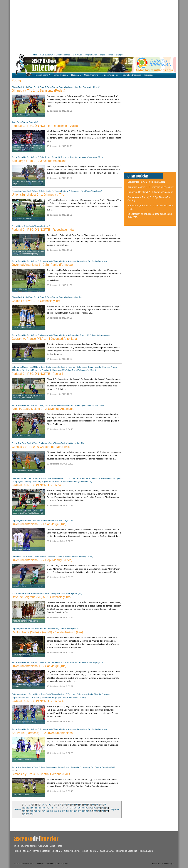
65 (95, 811)
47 (24, 811)
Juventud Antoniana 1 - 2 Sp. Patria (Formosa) (42, 265)
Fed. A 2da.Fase (26, 87)
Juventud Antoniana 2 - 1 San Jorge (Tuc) (39, 524)
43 (95, 808)
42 (91, 808)
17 (77, 804)
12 (57, 804)
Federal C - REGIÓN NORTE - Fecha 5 (38, 485)
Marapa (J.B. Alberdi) (42, 370)
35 (63, 808)
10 (49, 804)
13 (61, 804)
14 (65, 804)
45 (103, 808)
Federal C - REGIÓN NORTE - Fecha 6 (38, 374)
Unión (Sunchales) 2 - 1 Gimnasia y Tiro (38, 195)
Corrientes (16, 557)
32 (52, 808)
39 (79, 808)
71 (32, 814)
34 (59, 808)
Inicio (35, 55)
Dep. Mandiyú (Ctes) (84, 557)
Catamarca (17, 367)
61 (79, 811)
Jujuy (14, 122)
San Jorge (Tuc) (95, 157)
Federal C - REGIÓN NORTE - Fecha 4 (38, 701)
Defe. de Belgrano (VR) (71, 594)
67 (103, 811)
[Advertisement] (65, 26)
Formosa (44, 261)
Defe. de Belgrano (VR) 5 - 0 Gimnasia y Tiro (41, 597)
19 (85, 804)
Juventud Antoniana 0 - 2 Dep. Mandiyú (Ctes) (42, 560)
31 (48, 808)
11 (53, 804)
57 (63, 811)
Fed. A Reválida (19, 157)
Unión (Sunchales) (94, 191)
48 (28, 811)
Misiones (44, 335)
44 (99, 808)
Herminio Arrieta (109, 367)
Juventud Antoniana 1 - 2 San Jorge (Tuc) (39, 666)
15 (69, 804)
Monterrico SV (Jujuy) (62, 370)
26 (28, 808)
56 (59, 811)
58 (67, 811)
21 (93, 804)
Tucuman (65, 157)
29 (40, 808)
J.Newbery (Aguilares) (22, 370)
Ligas (103, 55)
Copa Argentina (91, 75)
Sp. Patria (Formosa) (97, 261)
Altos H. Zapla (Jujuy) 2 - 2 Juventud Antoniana (43, 409)
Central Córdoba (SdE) (105, 767)
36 (67, 808)
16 (73, 804)
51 (40, 811)
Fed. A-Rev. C (33, 729)
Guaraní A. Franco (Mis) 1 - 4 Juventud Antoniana (44, 339)
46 (107, 808)
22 (97, 804)
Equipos (120, 55)
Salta (49, 87)
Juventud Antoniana (79, 157)
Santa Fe (50, 191)
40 (83, 808)
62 (83, 811)
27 (32, 808)
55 (56, 811)
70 (28, 814)
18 (81, 804)
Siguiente (115, 809)
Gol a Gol (43, 846)
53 (48, 811)
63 (87, 811)
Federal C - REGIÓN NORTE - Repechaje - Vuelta (45, 126)
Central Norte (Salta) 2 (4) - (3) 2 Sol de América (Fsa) (47, 632)
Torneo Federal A (42, 75)
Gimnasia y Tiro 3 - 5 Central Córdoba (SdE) (41, 774)
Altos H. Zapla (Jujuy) (76, 405)
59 (71, 811)
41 (87, 808)
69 (24, 814)
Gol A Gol (77, 55)
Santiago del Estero (55, 767)
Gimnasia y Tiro (75, 87)
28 (36, 808)
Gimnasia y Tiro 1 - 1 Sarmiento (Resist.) (38, 91)
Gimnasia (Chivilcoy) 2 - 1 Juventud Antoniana (150, 192)
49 (32, 811)
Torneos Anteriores (110, 75)
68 (107, 811)
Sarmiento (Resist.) (91, 87)
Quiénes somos (63, 55)
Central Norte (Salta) (69, 629)
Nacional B (76, 75)
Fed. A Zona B (40, 87)
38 (75, 808)
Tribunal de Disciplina (131, 75)
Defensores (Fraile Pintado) (89, 367)
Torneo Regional (61, 75)
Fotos (111, 55)
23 (101, 804)
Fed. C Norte (18, 226)
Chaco (15, 87)
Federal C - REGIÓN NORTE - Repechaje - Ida (43, 230)
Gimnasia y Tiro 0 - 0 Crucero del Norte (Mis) (41, 447)
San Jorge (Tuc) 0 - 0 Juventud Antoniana (39, 161)
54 (52, 811)
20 (89, 804)
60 (75, 811)
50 (36, 811)
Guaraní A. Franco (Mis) (80, 335)
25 (24, 808)
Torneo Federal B (41, 851)
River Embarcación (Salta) (84, 370)
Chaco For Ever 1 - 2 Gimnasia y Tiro (36, 301)
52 (44, 811)
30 (44, 808)
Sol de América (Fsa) (50, 629)
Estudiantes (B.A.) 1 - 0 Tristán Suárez (146, 182)
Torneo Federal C (30, 122)
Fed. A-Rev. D (33, 157)
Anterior (17, 809)
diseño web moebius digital (163, 864)
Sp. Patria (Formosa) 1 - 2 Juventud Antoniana (42, 733)
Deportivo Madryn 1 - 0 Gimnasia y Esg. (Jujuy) (151, 187)
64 (91, 811)
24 (105, 804)
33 (56, 808)
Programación (91, 55)
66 (99, 811)
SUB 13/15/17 (47, 55)
